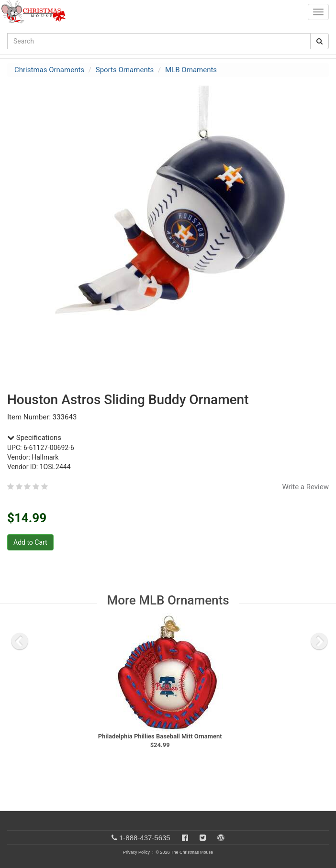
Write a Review (305, 487)
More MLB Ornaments (168, 600)
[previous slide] (20, 641)
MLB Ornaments (191, 70)
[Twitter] (203, 838)
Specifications (34, 438)
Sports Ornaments (125, 70)
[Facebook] (185, 838)
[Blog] (221, 838)
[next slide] (319, 641)
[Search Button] (319, 41)
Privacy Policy (136, 852)
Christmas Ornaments (49, 70)
